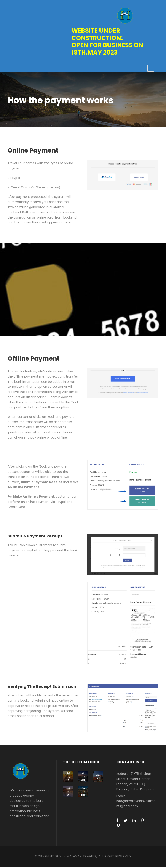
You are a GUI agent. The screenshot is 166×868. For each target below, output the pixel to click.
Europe (83, 792)
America (83, 779)
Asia (98, 777)
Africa (68, 777)
